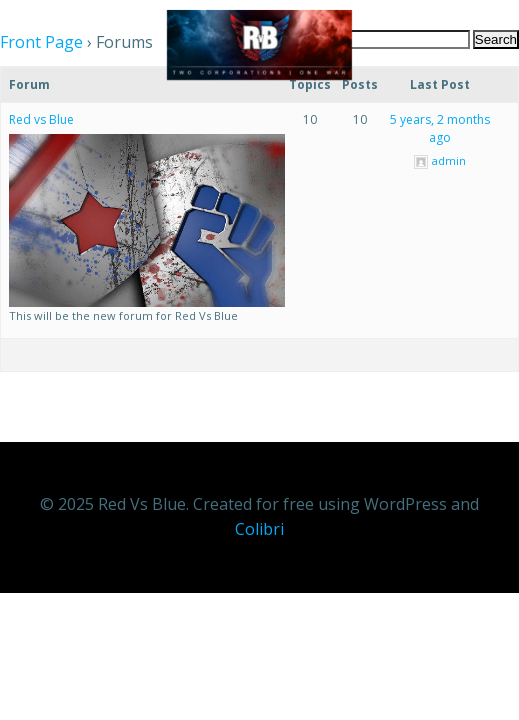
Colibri (259, 529)
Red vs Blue (41, 119)
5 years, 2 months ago (440, 128)
